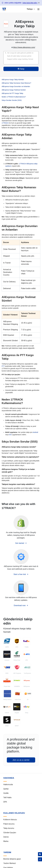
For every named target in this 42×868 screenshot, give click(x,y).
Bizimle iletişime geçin (12, 859)
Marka (6, 841)
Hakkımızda (8, 784)
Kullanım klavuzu (10, 820)
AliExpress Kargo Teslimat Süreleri (14, 90)
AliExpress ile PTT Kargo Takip (12, 93)
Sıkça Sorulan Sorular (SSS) (12, 100)
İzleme (6, 837)
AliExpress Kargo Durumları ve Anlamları (16, 86)
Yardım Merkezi (10, 863)
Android (35, 432)
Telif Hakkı (8, 798)
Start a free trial (21, 574)
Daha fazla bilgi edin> (30, 3)
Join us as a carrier (21, 760)
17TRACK (5, 123)
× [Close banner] (39, 3)
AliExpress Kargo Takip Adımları (13, 80)
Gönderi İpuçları (10, 833)
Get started (21, 543)
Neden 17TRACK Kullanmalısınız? (14, 97)
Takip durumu (9, 828)
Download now (21, 605)
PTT (3, 366)
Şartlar (6, 789)
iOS (10, 435)
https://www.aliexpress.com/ (24, 47)
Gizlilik (6, 793)
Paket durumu (9, 824)
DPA (5, 802)
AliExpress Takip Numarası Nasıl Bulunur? (16, 83)
